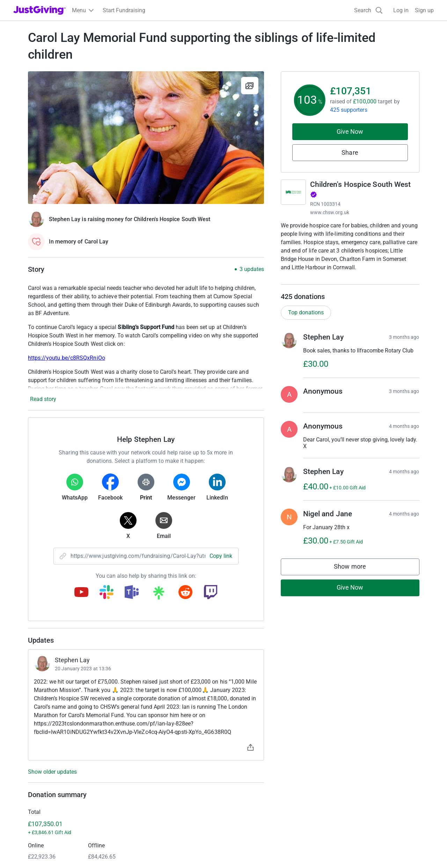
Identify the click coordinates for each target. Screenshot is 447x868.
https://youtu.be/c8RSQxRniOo (67, 358)
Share (350, 152)
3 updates (252, 269)
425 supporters (349, 110)
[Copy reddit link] (185, 593)
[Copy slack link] (107, 593)
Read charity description (313, 281)
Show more (357, 575)
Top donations (306, 319)
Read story (43, 399)
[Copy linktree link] (159, 595)
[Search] (368, 10)
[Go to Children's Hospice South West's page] (293, 192)
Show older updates (52, 772)
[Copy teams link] (132, 593)
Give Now (350, 132)
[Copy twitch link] (211, 593)
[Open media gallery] (146, 138)
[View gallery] (250, 86)
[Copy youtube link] (81, 593)
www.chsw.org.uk (330, 212)
